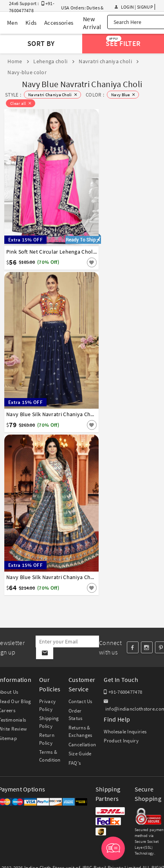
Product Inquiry (121, 741)
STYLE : (13, 95)
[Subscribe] (44, 653)
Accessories (59, 23)
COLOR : (95, 95)
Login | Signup (134, 7)
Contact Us (80, 701)
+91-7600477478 (123, 692)
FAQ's (75, 763)
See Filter (123, 42)
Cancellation (82, 745)
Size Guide (80, 754)
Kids (31, 23)
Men (12, 23)
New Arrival (92, 23)
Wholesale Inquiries (125, 732)
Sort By (41, 43)
